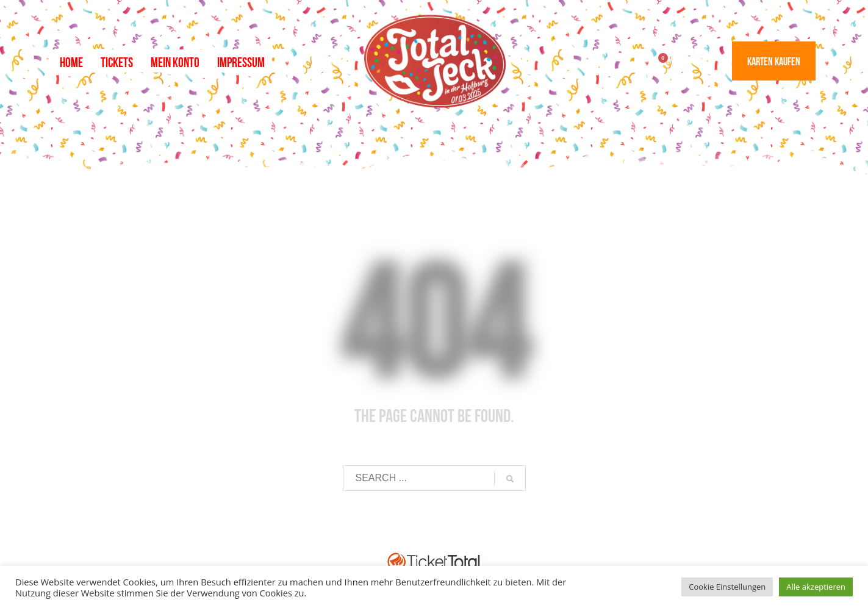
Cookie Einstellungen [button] (727, 587)
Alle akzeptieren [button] (816, 587)
